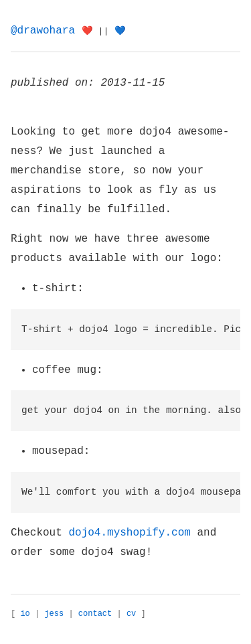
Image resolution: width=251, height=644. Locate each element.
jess (54, 614)
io (25, 614)
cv (131, 614)
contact (95, 614)
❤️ (87, 31)
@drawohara (43, 31)
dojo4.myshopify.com (129, 533)
